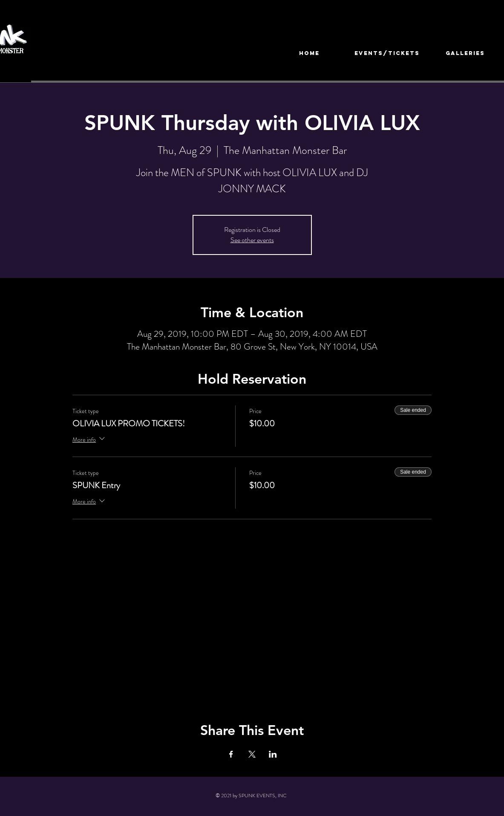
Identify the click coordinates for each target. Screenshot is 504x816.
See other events (252, 240)
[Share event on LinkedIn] (273, 754)
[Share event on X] (252, 754)
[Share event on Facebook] (231, 754)
